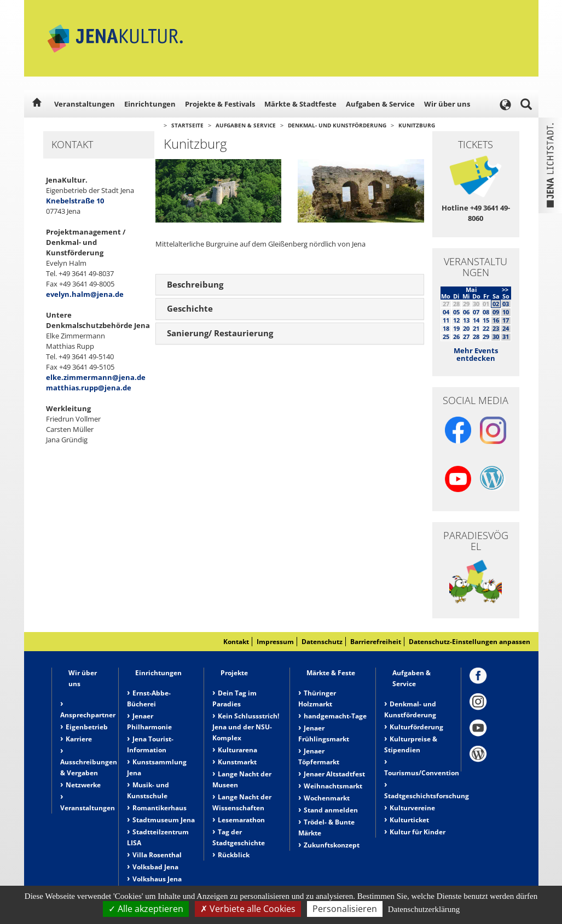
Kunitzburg (417, 125)
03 (506, 304)
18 (446, 328)
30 (496, 337)
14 (476, 320)
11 (446, 320)
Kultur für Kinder (418, 832)
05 (456, 312)
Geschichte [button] (190, 308)
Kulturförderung (416, 727)
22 (486, 328)
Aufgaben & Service (380, 104)
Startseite (187, 125)
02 (496, 304)
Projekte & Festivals (220, 104)
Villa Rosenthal (157, 855)
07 (476, 312)
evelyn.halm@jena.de (85, 294)
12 (456, 320)
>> (505, 290)
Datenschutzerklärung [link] (424, 909)
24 (506, 328)
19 (456, 328)
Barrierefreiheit (376, 642)
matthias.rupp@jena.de (89, 388)
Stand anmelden (331, 810)
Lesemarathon (241, 820)
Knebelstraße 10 (75, 201)
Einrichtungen (150, 104)
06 (466, 312)
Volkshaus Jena (157, 879)
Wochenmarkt (327, 798)
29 (486, 337)
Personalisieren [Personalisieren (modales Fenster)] (345, 909)
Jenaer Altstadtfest (334, 774)
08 (486, 312)
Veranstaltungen (85, 104)
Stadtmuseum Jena (164, 820)
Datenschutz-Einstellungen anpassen (470, 642)
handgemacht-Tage (335, 716)
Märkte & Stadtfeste (300, 104)
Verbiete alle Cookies (248, 909)
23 (496, 328)
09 (496, 312)
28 (476, 337)
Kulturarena (237, 750)
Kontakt (236, 642)
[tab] (290, 285)
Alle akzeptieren (146, 909)
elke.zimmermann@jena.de (96, 377)
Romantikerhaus (160, 808)
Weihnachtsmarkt (333, 786)
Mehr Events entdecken (476, 354)
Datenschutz (322, 642)
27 (466, 337)
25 (446, 337)
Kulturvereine (412, 808)
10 (506, 312)
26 (456, 337)
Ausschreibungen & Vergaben (89, 767)
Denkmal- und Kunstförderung (337, 125)
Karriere (79, 739)
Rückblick (234, 855)
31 (506, 337)
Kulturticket (409, 820)
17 (506, 320)
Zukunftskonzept (332, 845)
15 (486, 320)
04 (446, 312)
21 (476, 328)
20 (466, 328)
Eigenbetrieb (87, 727)
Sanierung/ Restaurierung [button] (220, 333)
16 (496, 320)
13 (466, 320)
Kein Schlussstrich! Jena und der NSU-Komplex (246, 727)
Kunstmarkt (237, 762)
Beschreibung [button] (195, 284)
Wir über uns (447, 104)
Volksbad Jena (155, 867)
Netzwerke (83, 785)
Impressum (275, 642)
